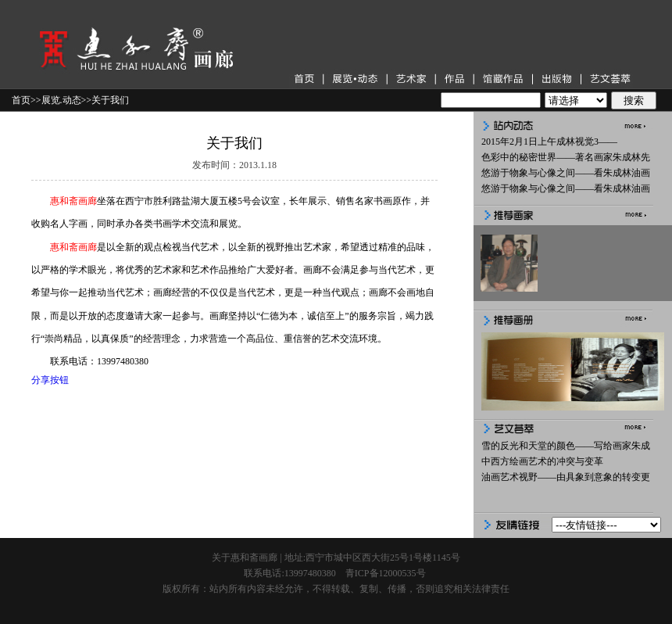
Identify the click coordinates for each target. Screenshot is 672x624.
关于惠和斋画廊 (245, 558)
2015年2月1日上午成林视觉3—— (549, 142)
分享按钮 (50, 380)
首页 (21, 100)
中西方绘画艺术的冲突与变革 (542, 461)
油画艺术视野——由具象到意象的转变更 (566, 477)
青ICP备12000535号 (386, 573)
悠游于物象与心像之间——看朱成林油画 (566, 173)
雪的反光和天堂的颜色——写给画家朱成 (566, 446)
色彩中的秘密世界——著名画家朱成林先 (566, 157)
